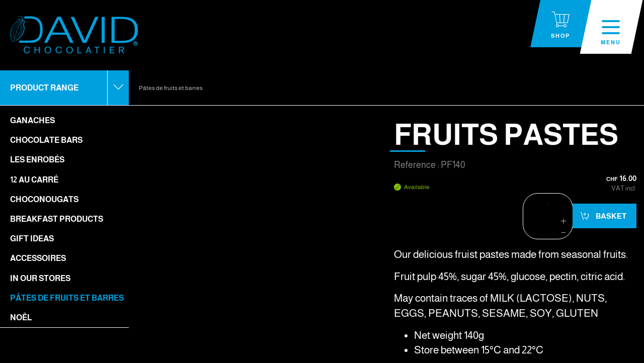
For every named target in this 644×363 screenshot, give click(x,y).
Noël (21, 317)
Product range (44, 88)
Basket (610, 216)
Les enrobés (37, 160)
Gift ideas (32, 239)
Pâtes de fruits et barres (67, 298)
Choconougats (44, 199)
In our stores (40, 278)
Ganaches (32, 120)
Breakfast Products (57, 219)
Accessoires (38, 258)
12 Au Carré (34, 180)
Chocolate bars (46, 140)
